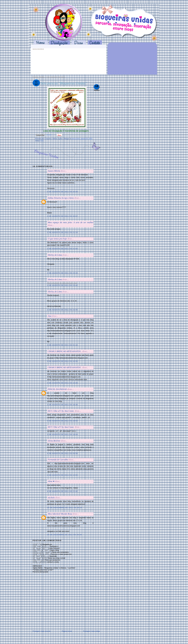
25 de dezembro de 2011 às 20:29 (64, 535)
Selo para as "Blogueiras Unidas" (64, 83)
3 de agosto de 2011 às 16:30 (62, 405)
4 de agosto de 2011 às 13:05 (62, 475)
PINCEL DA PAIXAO (57, 389)
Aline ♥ (51, 481)
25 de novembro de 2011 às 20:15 (65, 508)
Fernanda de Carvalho (58, 460)
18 (97, 86)
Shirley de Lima (55, 255)
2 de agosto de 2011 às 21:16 (62, 232)
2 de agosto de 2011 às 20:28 (62, 192)
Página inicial (67, 631)
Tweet (49, 135)
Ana (50, 316)
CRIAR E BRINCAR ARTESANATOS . (65, 351)
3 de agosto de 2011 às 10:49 (62, 383)
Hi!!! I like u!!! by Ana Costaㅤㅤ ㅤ (61, 411)
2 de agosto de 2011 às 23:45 (62, 310)
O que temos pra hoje (57, 239)
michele (51, 498)
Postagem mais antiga (91, 631)
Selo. (42, 141)
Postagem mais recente (42, 631)
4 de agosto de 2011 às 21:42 (62, 491)
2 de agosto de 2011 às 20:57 (62, 216)
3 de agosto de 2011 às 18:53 (62, 421)
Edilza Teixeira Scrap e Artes (61, 198)
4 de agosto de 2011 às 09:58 (62, 453)
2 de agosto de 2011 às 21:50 (62, 249)
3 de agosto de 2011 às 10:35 (62, 361)
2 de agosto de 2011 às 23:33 (62, 273)
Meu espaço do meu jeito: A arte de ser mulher (71, 222)
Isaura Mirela (54, 171)
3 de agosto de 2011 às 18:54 (62, 434)
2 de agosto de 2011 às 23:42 (62, 285)
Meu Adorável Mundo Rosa (60, 514)
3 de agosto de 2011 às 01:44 (62, 345)
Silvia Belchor (54, 441)
